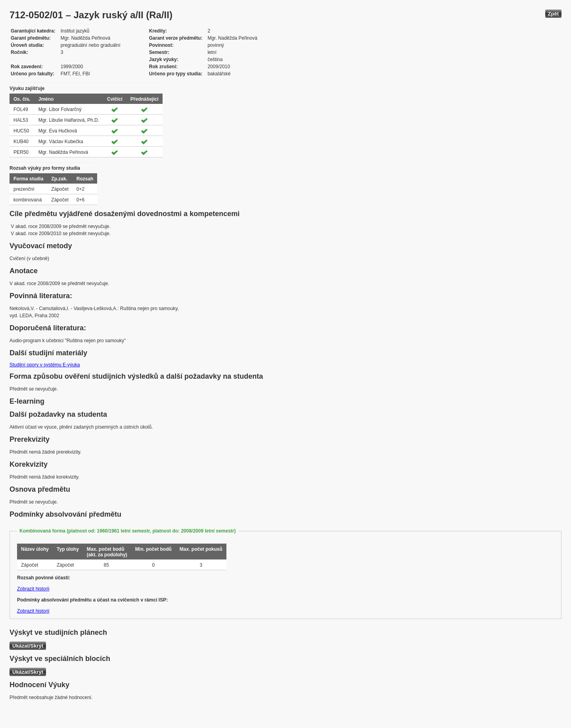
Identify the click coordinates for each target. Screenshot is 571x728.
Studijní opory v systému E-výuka (45, 365)
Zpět (553, 14)
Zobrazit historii (33, 589)
